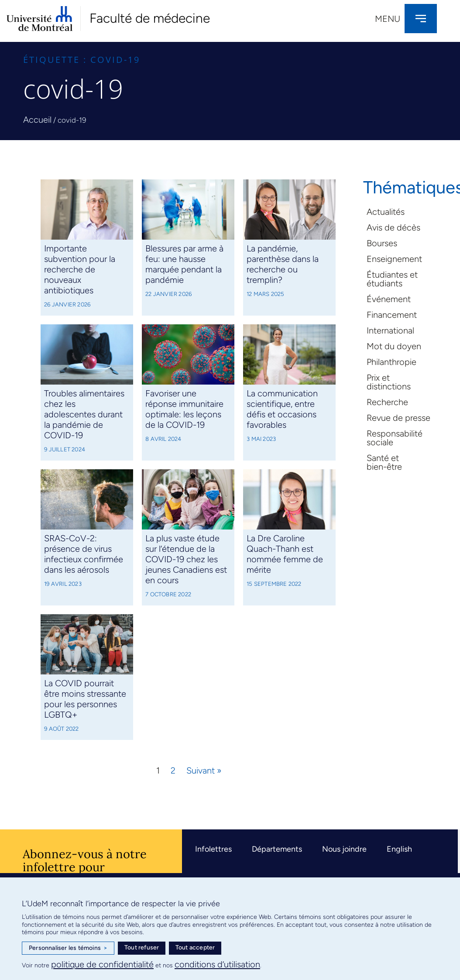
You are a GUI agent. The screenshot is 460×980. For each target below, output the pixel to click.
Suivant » (204, 770)
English (399, 849)
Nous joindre (344, 849)
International (390, 330)
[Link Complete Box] (87, 248)
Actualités (386, 212)
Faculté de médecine (150, 18)
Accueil (37, 120)
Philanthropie (391, 362)
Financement (392, 315)
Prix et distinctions (389, 382)
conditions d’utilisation (217, 964)
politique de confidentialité (102, 964)
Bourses (382, 243)
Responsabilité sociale (395, 438)
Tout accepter (195, 947)
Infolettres (213, 849)
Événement (389, 299)
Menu (388, 19)
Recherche (387, 402)
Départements (277, 849)
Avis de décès (393, 227)
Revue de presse (398, 418)
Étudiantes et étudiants (392, 279)
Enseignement (394, 259)
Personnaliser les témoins (68, 948)
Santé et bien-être (384, 462)
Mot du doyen (394, 346)
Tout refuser (142, 947)
